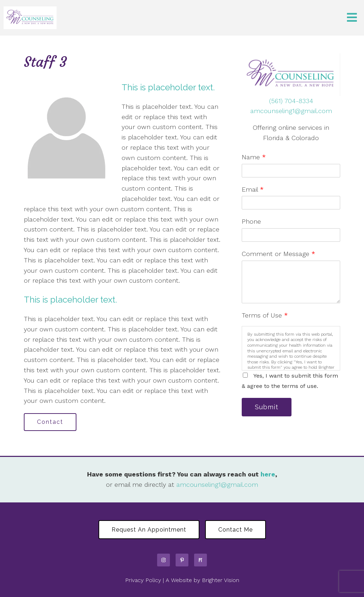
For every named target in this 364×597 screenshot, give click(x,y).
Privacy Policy (143, 580)
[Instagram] (164, 560)
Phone (251, 221)
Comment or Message (279, 254)
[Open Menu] (352, 18)
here (268, 474)
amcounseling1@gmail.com (291, 111)
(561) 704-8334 (291, 101)
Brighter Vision (221, 580)
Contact (50, 422)
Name (254, 157)
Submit (267, 407)
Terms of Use (265, 315)
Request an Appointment (149, 530)
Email (253, 189)
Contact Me (235, 530)
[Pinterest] (182, 560)
